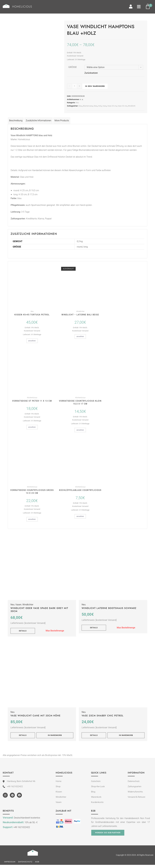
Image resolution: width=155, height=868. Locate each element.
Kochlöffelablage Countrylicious (80, 490)
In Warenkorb (55, 735)
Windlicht (132, 106)
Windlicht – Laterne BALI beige (80, 315)
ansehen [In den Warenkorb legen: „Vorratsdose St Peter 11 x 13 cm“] (32, 427)
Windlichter (80, 311)
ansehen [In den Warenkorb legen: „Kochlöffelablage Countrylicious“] (80, 516)
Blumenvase (88, 106)
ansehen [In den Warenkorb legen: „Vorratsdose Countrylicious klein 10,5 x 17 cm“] (80, 430)
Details (23, 631)
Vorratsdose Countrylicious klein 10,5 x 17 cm (80, 403)
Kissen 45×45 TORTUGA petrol (32, 315)
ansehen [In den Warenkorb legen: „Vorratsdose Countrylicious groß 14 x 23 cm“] (32, 519)
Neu (77, 103)
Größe (73, 67)
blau (80, 106)
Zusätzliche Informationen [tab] (38, 121)
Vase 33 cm (122, 106)
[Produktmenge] (75, 86)
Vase (104, 106)
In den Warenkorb (95, 86)
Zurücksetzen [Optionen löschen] (91, 73)
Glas (95, 106)
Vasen (19, 605)
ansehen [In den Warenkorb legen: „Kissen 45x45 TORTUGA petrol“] (32, 341)
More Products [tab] (62, 121)
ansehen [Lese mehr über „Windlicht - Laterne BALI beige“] (80, 337)
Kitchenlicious (32, 398)
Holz (100, 106)
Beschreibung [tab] (16, 121)
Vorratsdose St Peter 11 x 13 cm (32, 401)
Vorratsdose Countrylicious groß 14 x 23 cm (32, 492)
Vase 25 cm (112, 106)
